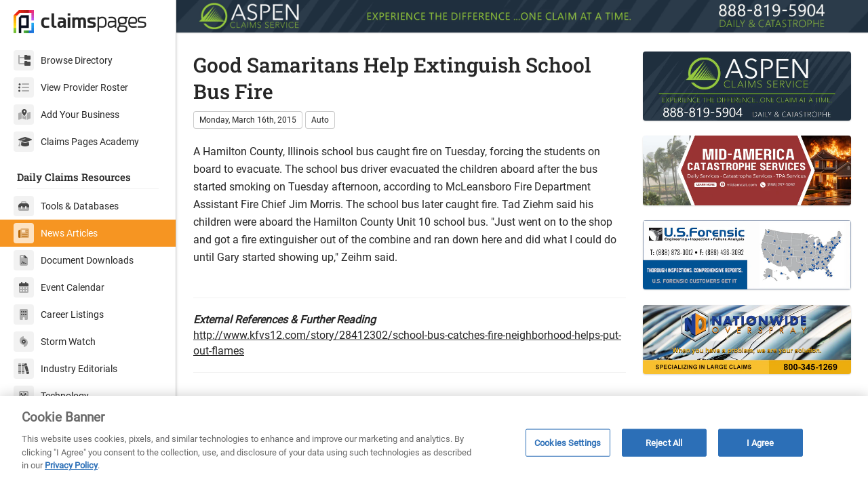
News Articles (56, 233)
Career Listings (59, 314)
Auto (320, 120)
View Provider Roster (71, 87)
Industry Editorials (65, 369)
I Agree (761, 442)
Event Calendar (59, 287)
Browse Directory (63, 60)
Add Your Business (66, 115)
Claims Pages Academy (76, 142)
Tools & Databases (66, 206)
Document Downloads (74, 260)
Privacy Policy (71, 465)
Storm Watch (55, 342)
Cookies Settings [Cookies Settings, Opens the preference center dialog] (568, 442)
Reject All (664, 442)
